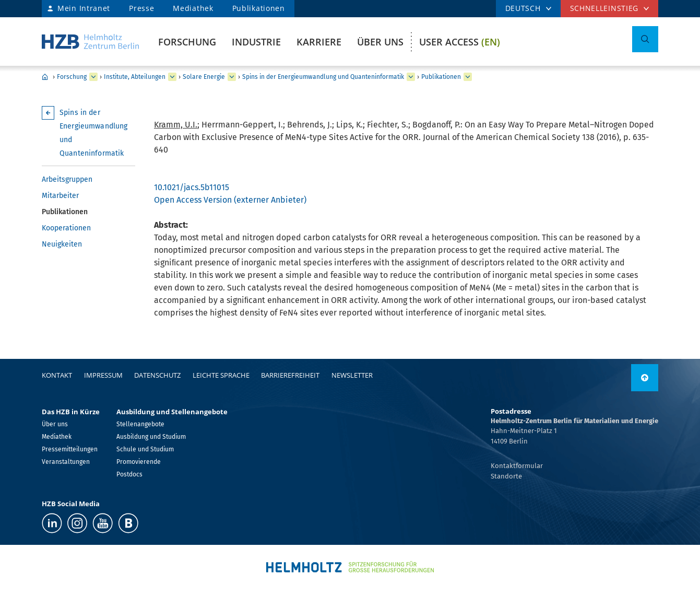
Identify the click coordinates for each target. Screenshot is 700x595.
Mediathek (193, 8)
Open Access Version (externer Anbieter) (230, 200)
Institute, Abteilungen (135, 77)
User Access (460, 42)
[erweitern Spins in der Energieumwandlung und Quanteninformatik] (411, 77)
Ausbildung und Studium (151, 437)
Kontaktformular (517, 466)
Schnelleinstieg (604, 8)
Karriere (319, 42)
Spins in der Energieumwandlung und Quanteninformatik (323, 77)
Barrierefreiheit (290, 375)
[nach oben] (645, 378)
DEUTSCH (523, 8)
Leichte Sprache (221, 375)
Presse (141, 8)
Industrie (256, 42)
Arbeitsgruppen (67, 179)
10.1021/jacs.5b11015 (192, 187)
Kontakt (57, 375)
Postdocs (129, 474)
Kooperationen (66, 228)
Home (45, 77)
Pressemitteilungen (70, 449)
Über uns (380, 42)
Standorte (506, 476)
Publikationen (259, 8)
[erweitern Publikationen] (468, 77)
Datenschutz (157, 375)
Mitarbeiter (60, 196)
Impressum (103, 375)
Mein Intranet (84, 8)
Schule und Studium (145, 449)
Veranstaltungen (66, 462)
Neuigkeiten (62, 244)
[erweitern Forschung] (93, 77)
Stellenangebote (140, 424)
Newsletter (352, 375)
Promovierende (139, 462)
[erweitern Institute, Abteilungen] (172, 77)
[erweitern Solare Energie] (232, 77)
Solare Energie (204, 77)
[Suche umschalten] (645, 39)
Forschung (187, 42)
